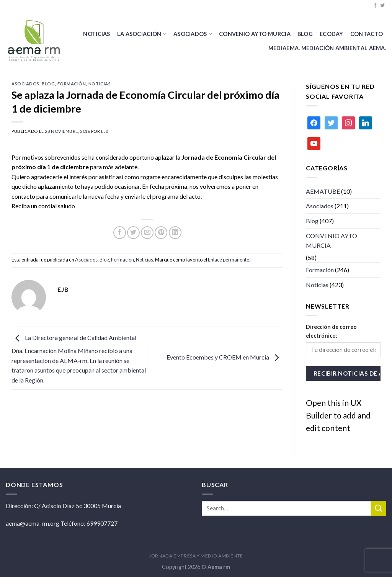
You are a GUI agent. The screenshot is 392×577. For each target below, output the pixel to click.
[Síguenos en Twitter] (382, 6)
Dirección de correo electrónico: (331, 331)
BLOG (305, 34)
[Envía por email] (147, 233)
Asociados (193, 34)
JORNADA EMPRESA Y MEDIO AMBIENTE (196, 556)
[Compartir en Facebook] (120, 233)
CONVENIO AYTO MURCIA (255, 34)
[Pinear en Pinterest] (161, 233)
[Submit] (379, 508)
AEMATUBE (323, 191)
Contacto (367, 34)
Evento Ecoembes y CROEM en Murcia (225, 357)
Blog (48, 84)
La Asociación (142, 34)
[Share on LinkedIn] (175, 233)
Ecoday (332, 34)
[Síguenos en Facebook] (375, 6)
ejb (105, 131)
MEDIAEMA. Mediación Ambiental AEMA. (327, 48)
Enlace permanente (229, 260)
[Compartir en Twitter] (133, 233)
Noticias (96, 34)
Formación (72, 84)
